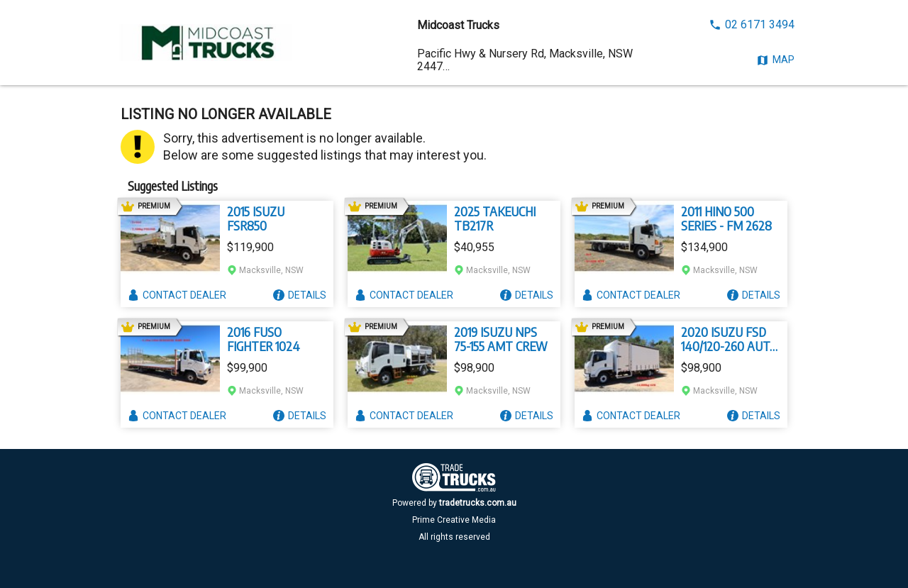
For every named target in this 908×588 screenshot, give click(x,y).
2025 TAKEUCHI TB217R (495, 218)
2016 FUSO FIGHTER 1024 (264, 339)
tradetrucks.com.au (478, 503)
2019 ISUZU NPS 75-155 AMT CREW (501, 339)
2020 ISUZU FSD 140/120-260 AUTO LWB (729, 339)
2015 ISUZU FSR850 (256, 218)
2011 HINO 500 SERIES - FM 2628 (726, 218)
